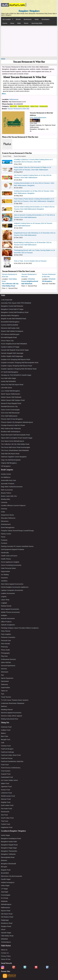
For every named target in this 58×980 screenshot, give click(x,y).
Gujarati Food (6, 774)
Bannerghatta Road (8, 857)
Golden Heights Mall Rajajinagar (12, 356)
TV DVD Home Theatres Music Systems (15, 700)
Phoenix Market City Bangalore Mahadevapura (17, 422)
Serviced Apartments (8, 666)
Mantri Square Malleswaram (11, 394)
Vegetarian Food (7, 827)
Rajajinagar (5, 920)
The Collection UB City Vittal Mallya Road (15, 444)
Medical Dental (6, 606)
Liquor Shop (5, 600)
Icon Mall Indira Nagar (9, 378)
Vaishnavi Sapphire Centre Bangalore (14, 457)
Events (5, 23)
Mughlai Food (6, 802)
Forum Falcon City (7, 341)
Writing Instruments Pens (10, 719)
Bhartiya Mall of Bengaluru (10, 315)
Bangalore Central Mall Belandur (12, 306)
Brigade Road (6, 870)
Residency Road (7, 923)
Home (3, 59)
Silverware (5, 672)
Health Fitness (6, 559)
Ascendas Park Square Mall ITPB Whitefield (16, 303)
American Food (6, 727)
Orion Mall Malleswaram (38, 117)
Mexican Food (6, 799)
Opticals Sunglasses (8, 625)
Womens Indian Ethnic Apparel (12, 716)
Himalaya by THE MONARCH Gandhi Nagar (16, 375)
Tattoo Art (4, 691)
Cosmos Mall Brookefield (10, 325)
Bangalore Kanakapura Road (11, 838)
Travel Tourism (6, 697)
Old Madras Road (7, 917)
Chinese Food (6, 746)
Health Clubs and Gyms (9, 556)
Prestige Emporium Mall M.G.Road (13, 425)
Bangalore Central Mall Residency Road (15, 312)
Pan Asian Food (6, 809)
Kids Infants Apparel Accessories (12, 584)
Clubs (3, 512)
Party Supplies (6, 634)
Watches (4, 706)
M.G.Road (5, 898)
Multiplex (4, 615)
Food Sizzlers (6, 771)
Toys (3, 694)
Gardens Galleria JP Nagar (10, 347)
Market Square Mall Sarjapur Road (13, 400)
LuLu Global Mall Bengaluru (10, 391)
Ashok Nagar (5, 835)
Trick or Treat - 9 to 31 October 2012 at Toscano (30, 261)
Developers (46, 19)
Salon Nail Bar (6, 662)
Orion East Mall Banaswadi (10, 413)
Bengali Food (6, 739)
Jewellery (4, 581)
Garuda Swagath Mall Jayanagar (12, 353)
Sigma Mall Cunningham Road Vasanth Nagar (17, 438)
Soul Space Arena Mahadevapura (12, 441)
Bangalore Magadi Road (9, 845)
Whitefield (31, 279)
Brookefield (5, 873)
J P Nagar (4, 889)
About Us (4, 950)
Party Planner (6, 631)
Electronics (5, 521)
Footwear (4, 540)
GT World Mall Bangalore (10, 372)
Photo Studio (5, 650)
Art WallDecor (6, 477)
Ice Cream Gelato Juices (9, 780)
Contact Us (5, 953)
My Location (7, 19)
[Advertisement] (29, 41)
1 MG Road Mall (7, 300)
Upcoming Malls (37, 23)
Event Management (8, 527)
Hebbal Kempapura (8, 882)
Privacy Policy (6, 956)
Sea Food (4, 815)
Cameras (4, 502)
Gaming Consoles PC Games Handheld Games (17, 546)
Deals (37, 19)
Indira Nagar (5, 885)
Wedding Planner (7, 710)
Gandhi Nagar (6, 879)
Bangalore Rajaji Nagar (9, 848)
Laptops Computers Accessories (12, 590)
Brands (18, 19)
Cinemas (4, 509)
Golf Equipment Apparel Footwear (13, 549)
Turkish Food (5, 824)
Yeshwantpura (6, 942)
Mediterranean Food (8, 796)
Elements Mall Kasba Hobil (10, 328)
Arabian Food (6, 730)
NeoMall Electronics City (9, 406)
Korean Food (5, 790)
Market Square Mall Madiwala (11, 397)
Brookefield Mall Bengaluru (10, 322)
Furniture (4, 543)
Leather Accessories (8, 593)
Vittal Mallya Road (7, 936)
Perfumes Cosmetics (8, 637)
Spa (2, 675)
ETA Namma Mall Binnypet (10, 334)
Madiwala (4, 901)
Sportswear (5, 681)
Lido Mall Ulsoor (7, 388)
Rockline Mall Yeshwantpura (11, 432)
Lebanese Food (6, 793)
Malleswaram (14, 99)
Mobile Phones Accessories (10, 612)
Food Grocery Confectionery (11, 768)
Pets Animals (5, 644)
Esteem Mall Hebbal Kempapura (12, 331)
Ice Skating (5, 574)
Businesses (28, 19)
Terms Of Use (6, 959)
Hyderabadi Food (7, 777)
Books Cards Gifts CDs (9, 496)
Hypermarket (5, 571)
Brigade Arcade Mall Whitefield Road (14, 319)
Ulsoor (3, 929)
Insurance (4, 578)
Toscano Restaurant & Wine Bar (18, 109)
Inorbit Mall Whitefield (8, 381)
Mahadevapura (6, 904)
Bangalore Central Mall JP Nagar (12, 309)
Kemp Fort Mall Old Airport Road (12, 385)
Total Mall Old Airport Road (10, 454)
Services (4, 669)
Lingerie (4, 597)
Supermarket (5, 687)
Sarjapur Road (6, 926)
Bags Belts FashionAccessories (12, 487)
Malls (19, 23)
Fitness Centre (6, 534)
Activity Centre (6, 474)
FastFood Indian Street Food (11, 755)
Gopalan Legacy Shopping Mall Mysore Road (16, 366)
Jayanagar (5, 892)
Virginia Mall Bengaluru (9, 463)
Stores (26, 23)
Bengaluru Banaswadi (8, 864)
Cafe (3, 743)
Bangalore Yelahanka (8, 854)
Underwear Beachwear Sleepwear (13, 703)
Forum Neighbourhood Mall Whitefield (14, 344)
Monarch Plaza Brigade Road (11, 403)
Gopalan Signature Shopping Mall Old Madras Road (19, 369)
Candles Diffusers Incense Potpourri (13, 505)
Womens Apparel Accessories (11, 713)
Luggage (4, 603)
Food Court (5, 765)
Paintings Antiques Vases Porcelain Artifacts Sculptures (20, 628)
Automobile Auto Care (8, 480)
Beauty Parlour (6, 493)
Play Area (4, 656)
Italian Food (34, 106)
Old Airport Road (7, 914)
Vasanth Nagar (6, 933)
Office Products (6, 622)
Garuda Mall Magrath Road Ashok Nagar (15, 350)
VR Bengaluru (47, 281)
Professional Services (8, 659)
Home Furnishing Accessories (11, 565)
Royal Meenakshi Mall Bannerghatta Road (15, 435)
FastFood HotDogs (7, 752)
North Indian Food (7, 805)
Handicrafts (5, 553)
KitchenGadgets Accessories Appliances (15, 587)
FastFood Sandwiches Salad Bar (12, 761)
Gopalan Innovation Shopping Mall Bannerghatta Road (20, 362)
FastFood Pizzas (24, 106)
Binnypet (4, 867)
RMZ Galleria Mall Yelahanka (11, 428)
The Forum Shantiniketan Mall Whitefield (15, 450)
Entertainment (6, 524)
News (12, 23)
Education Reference (8, 518)
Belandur (4, 860)
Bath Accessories (7, 490)
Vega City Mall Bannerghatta (11, 460)
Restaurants (44, 106)
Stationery (5, 684)
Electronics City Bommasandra (12, 876)
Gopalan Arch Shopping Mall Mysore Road (16, 359)
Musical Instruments (8, 618)
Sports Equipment (7, 678)
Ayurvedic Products (8, 484)
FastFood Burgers (7, 749)
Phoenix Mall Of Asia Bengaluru (12, 419)
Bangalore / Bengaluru (29, 11)
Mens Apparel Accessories (10, 609)
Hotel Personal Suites (8, 568)
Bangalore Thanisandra (9, 851)
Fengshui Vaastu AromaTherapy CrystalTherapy (17, 531)
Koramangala (6, 895)
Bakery (3, 733)
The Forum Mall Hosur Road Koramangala (15, 447)
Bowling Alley (6, 499)
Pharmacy (5, 647)
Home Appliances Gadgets (10, 562)
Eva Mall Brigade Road (9, 337)
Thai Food (5, 821)
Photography (5, 653)
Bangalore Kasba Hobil (9, 842)
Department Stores (7, 515)
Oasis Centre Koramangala (10, 410)
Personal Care (6, 640)
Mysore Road (6, 911)
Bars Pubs (13, 106)
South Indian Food (7, 818)
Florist (3, 537)
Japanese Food (6, 786)
